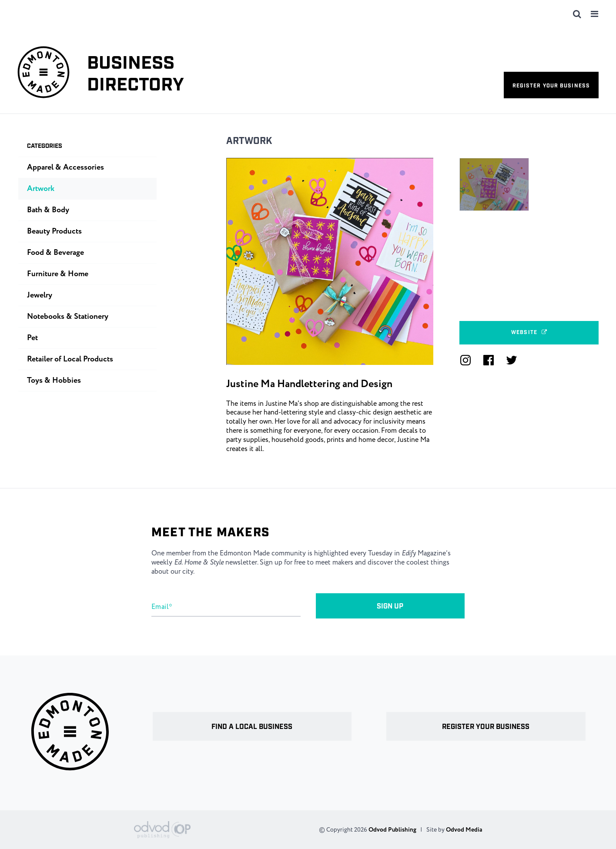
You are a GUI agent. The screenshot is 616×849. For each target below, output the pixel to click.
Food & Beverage (55, 253)
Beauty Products (54, 231)
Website (529, 333)
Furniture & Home (58, 274)
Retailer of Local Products (70, 359)
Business (136, 75)
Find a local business (252, 727)
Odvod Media (464, 830)
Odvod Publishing (392, 830)
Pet (32, 338)
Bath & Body (48, 210)
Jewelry (40, 295)
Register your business (551, 86)
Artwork (249, 141)
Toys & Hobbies (54, 381)
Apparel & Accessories (65, 167)
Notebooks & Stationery (68, 317)
